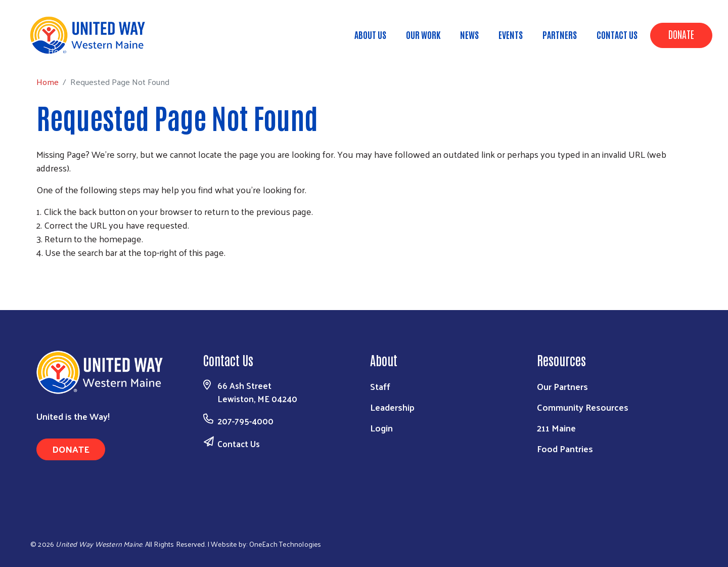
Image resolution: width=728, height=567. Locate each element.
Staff (380, 386)
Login (381, 428)
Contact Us (617, 34)
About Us (370, 34)
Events (511, 34)
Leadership (392, 407)
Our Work (423, 34)
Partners (560, 34)
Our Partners (562, 386)
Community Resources (583, 407)
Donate (681, 34)
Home (59, 51)
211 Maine (556, 428)
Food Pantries (565, 448)
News (469, 34)
